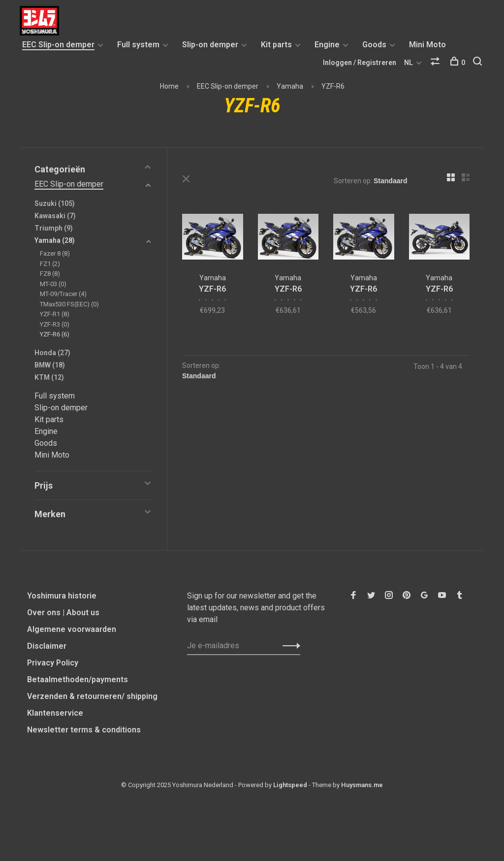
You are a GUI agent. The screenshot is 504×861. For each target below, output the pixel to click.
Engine (327, 45)
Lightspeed (290, 785)
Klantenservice (55, 713)
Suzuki (55, 203)
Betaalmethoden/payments (78, 679)
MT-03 (53, 284)
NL (409, 63)
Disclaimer (47, 646)
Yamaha (290, 86)
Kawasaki (55, 216)
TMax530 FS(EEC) (69, 304)
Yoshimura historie (62, 596)
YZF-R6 (333, 86)
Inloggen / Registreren (360, 63)
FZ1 (50, 264)
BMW (50, 365)
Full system (138, 45)
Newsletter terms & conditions (84, 730)
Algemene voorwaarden (72, 629)
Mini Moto (427, 45)
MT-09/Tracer (63, 294)
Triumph (54, 228)
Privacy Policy (53, 663)
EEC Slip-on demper (58, 45)
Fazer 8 (55, 253)
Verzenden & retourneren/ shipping (92, 696)
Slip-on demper (210, 45)
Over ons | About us (63, 613)
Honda (52, 353)
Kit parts (276, 45)
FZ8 (50, 274)
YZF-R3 (55, 324)
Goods (374, 45)
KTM (49, 377)
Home (169, 86)
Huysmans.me (362, 785)
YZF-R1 (55, 314)
